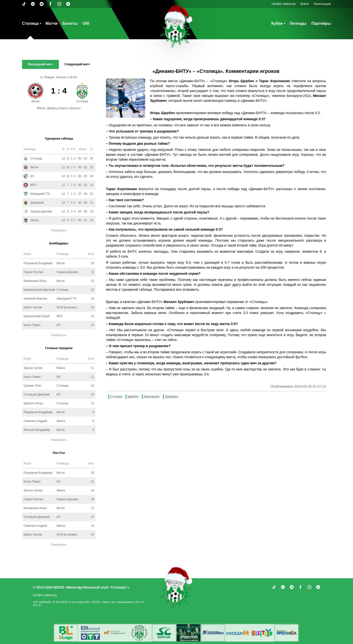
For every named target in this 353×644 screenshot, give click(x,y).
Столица (30, 23)
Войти (305, 4)
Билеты (70, 23)
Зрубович (171, 397)
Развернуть (59, 230)
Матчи (51, 23)
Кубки (277, 23)
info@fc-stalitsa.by (284, 4)
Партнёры (321, 23)
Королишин (152, 397)
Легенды (298, 23)
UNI (86, 23)
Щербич (133, 397)
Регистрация (322, 4)
